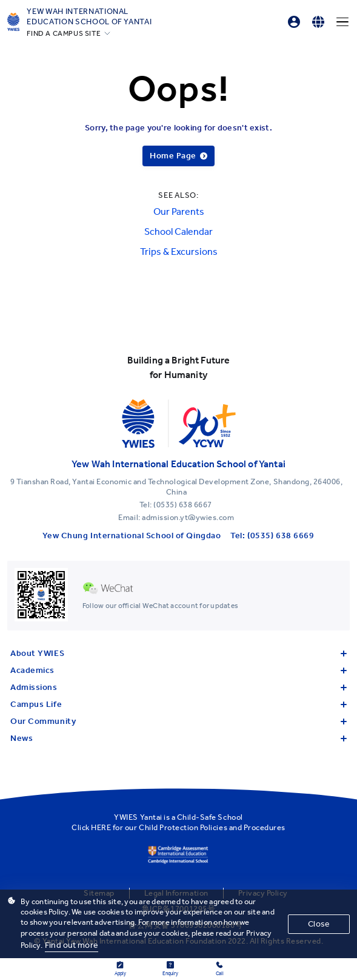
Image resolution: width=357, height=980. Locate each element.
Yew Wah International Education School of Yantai (89, 16)
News (178, 738)
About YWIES (178, 653)
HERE (101, 827)
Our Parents (179, 211)
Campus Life (178, 704)
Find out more (72, 945)
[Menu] (342, 22)
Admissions (178, 687)
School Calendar (178, 231)
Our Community (178, 721)
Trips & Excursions (179, 252)
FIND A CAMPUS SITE (64, 33)
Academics (178, 670)
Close (319, 924)
